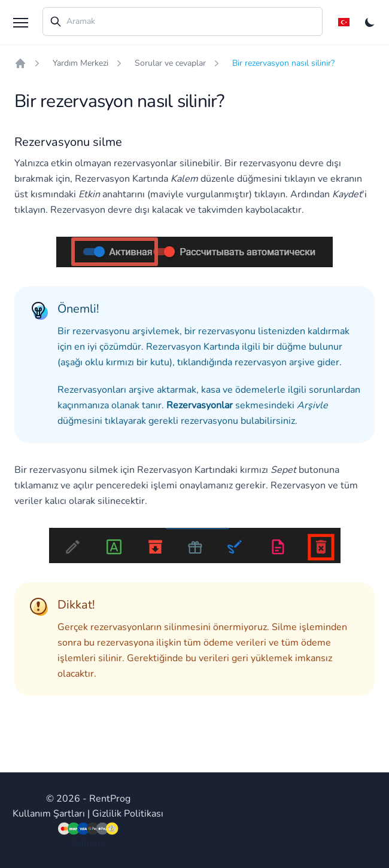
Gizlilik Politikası (128, 814)
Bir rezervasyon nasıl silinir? (283, 63)
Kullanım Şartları (49, 814)
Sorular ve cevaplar (170, 63)
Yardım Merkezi (80, 63)
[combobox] (183, 22)
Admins (88, 843)
